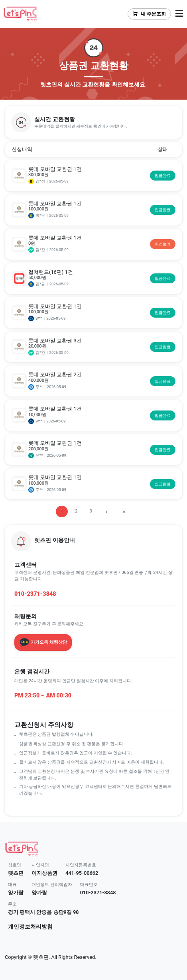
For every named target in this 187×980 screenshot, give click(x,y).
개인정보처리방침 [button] (30, 927)
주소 (12, 904)
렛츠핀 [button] (16, 873)
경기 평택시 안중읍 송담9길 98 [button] (43, 912)
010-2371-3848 (35, 594)
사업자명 (40, 865)
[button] (93, 122)
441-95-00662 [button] (82, 873)
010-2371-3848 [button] (98, 893)
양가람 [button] (16, 893)
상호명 (15, 865)
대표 (12, 885)
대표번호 (89, 885)
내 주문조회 (149, 14)
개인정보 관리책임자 (52, 885)
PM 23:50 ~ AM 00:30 (43, 696)
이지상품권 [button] (44, 873)
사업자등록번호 (81, 865)
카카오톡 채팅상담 (43, 642)
